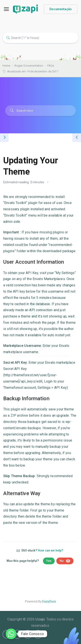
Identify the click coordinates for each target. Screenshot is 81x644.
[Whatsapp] (11, 634)
